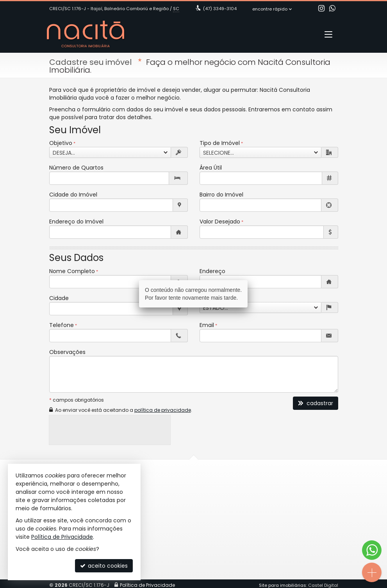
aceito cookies (104, 566)
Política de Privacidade (62, 537)
